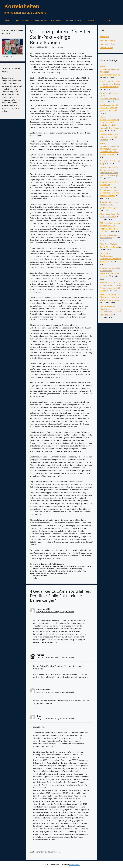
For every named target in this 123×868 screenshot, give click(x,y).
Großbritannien (36, 571)
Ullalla (35, 578)
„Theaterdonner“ (60, 144)
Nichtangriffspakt (62, 571)
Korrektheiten (22, 6)
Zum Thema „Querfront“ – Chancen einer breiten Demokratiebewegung (110, 84)
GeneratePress (75, 865)
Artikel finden (56, 20)
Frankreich (43, 569)
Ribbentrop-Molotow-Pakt (39, 573)
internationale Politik (49, 564)
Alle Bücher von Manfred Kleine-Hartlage (31, 20)
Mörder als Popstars (40, 576)
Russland (61, 564)
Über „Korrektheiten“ (76, 20)
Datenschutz (109, 20)
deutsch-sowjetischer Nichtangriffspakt (78, 566)
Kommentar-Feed (107, 44)
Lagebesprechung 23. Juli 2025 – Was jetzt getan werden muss (109, 108)
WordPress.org (106, 48)
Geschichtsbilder (62, 569)
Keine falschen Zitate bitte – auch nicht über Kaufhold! (110, 137)
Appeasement (58, 566)
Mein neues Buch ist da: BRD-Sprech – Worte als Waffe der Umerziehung (110, 297)
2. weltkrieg (37, 566)
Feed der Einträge (108, 40)
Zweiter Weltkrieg (61, 573)
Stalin (52, 573)
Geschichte (36, 564)
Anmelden (104, 37)
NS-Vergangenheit (75, 571)
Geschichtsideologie (76, 569)
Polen (85, 571)
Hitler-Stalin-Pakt (48, 571)
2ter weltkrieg (47, 566)
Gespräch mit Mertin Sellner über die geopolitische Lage (109, 205)
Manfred (40, 655)
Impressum (95, 20)
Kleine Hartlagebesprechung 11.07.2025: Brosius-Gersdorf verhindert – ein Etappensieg (109, 149)
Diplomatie (34, 569)
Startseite (8, 20)
